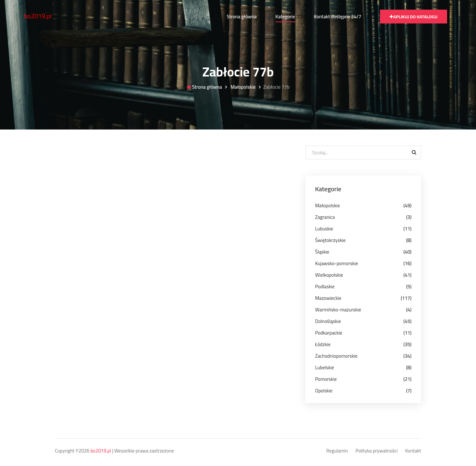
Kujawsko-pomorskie (337, 263)
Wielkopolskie (329, 275)
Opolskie (324, 391)
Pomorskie (326, 379)
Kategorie (285, 17)
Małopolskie (243, 87)
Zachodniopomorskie (336, 356)
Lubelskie (325, 367)
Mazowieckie (328, 298)
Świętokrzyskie (330, 240)
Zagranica (325, 217)
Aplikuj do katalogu (414, 17)
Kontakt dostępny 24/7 (337, 17)
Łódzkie (323, 344)
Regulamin (337, 451)
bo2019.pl (38, 16)
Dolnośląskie (328, 321)
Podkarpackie (329, 333)
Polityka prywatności (377, 451)
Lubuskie (324, 229)
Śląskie (322, 252)
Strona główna (242, 17)
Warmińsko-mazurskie (338, 310)
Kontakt (413, 451)
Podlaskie (325, 287)
